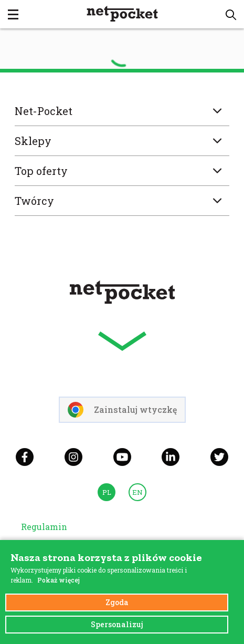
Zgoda (117, 602)
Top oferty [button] (122, 171)
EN (137, 492)
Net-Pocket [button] (122, 111)
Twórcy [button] (122, 201)
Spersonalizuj (117, 624)
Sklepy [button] (122, 141)
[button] (231, 15)
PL (107, 492)
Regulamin (44, 527)
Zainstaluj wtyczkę (122, 410)
